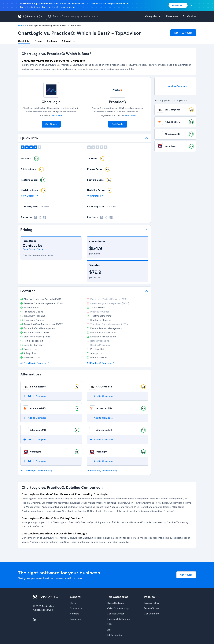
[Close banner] (191, 5)
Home (73, 603)
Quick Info (24, 41)
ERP (109, 630)
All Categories (115, 635)
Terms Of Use (151, 608)
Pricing (38, 41)
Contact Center (116, 614)
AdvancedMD (38, 408)
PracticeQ (118, 102)
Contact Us (76, 608)
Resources (76, 619)
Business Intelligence (118, 619)
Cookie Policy (151, 614)
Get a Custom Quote (33, 249)
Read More (57, 115)
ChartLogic (51, 102)
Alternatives (69, 41)
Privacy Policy (152, 603)
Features (52, 41)
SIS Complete (38, 387)
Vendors (75, 614)
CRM (110, 624)
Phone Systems (115, 603)
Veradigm (35, 452)
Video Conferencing (118, 608)
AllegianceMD (38, 430)
